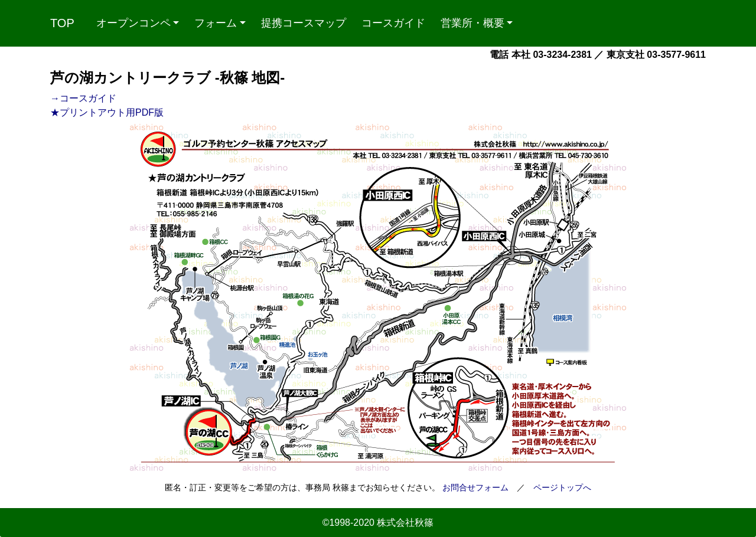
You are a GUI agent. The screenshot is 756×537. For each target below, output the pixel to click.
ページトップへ (562, 487)
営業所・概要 (472, 23)
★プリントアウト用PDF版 (107, 112)
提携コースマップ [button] (304, 23)
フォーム (216, 23)
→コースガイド (83, 98)
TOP (62, 23)
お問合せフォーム (475, 487)
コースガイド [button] (393, 23)
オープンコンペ (133, 23)
